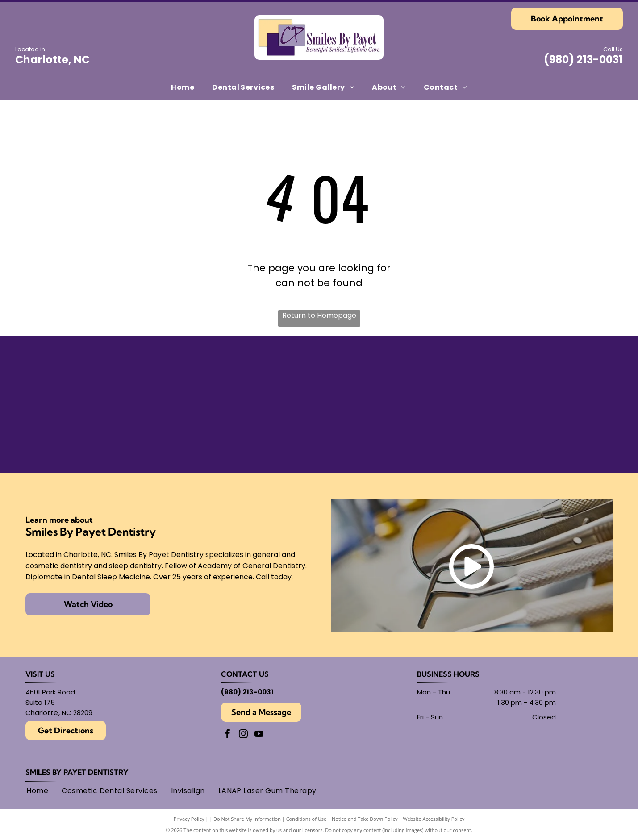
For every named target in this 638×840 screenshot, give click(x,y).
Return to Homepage (319, 315)
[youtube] (259, 735)
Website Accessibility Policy (434, 819)
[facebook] (228, 735)
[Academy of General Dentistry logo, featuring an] (247, 433)
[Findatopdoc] (392, 376)
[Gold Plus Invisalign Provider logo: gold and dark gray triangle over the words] (102, 433)
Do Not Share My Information (247, 819)
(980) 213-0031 (583, 60)
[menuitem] (183, 87)
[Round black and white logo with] (536, 376)
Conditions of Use (306, 819)
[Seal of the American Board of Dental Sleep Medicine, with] (247, 376)
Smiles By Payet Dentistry (77, 772)
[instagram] (243, 735)
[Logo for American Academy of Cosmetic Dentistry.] (392, 433)
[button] (243, 87)
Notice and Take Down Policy (365, 819)
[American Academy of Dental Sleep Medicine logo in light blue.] (102, 376)
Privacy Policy (189, 819)
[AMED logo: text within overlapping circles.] (536, 433)
